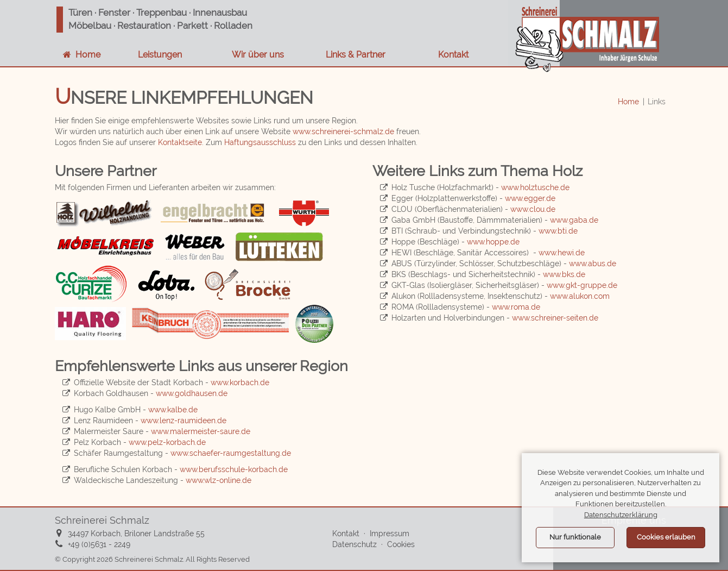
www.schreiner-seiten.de (555, 318)
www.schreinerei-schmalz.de (343, 131)
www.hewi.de (562, 253)
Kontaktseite (180, 142)
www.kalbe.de (173, 410)
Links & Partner (353, 55)
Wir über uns (256, 55)
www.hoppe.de (493, 242)
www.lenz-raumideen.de (183, 421)
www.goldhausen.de (192, 393)
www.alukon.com (580, 296)
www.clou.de (533, 209)
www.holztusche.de (535, 187)
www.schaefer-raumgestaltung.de (231, 453)
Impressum (390, 534)
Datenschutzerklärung (621, 515)
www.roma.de (516, 307)
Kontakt (451, 55)
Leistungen (158, 55)
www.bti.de (558, 231)
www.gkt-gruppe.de (582, 285)
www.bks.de (564, 274)
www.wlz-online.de (219, 480)
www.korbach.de (240, 382)
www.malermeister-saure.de (201, 431)
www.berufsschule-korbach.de (234, 469)
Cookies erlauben (666, 537)
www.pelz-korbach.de (167, 442)
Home (628, 102)
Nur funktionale (575, 537)
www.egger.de (530, 198)
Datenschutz (354, 544)
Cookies (401, 544)
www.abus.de (593, 263)
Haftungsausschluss (260, 142)
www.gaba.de (574, 220)
